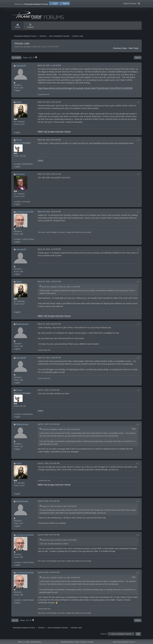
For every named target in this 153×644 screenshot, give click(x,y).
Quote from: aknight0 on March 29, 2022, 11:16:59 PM (61, 289)
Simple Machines (36, 642)
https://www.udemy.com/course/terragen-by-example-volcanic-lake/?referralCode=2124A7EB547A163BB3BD (85, 91)
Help (115, 642)
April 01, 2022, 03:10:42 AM (48, 427)
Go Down (16, 60)
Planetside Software (67, 642)
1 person (41, 353)
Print (138, 60)
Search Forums (132, 3)
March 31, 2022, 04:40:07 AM (49, 327)
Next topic (134, 51)
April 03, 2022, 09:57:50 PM (49, 537)
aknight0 (21, 68)
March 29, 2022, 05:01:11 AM (49, 177)
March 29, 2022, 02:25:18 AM (49, 142)
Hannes (21, 177)
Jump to (104, 636)
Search (30, 26)
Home (18, 26)
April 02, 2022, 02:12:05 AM (48, 504)
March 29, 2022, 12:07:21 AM (49, 105)
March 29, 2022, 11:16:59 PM (49, 252)
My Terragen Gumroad (54, 134)
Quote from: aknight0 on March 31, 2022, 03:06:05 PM (61, 432)
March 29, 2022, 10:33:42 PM (49, 214)
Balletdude (22, 327)
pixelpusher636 (25, 214)
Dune (19, 143)
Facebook (83, 642)
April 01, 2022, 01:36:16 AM (48, 393)
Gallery (40, 163)
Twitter (77, 642)
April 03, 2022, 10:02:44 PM (49, 575)
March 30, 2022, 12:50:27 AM (49, 284)
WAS (19, 105)
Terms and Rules (123, 642)
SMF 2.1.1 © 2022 (24, 642)
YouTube (90, 642)
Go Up (15, 623)
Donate (68, 134)
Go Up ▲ (132, 642)
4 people (41, 97)
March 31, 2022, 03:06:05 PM (49, 360)
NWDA (40, 134)
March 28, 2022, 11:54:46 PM (49, 68)
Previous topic (120, 51)
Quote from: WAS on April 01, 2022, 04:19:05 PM (59, 509)
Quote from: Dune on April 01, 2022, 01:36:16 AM (59, 543)
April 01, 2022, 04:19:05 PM (49, 466)
